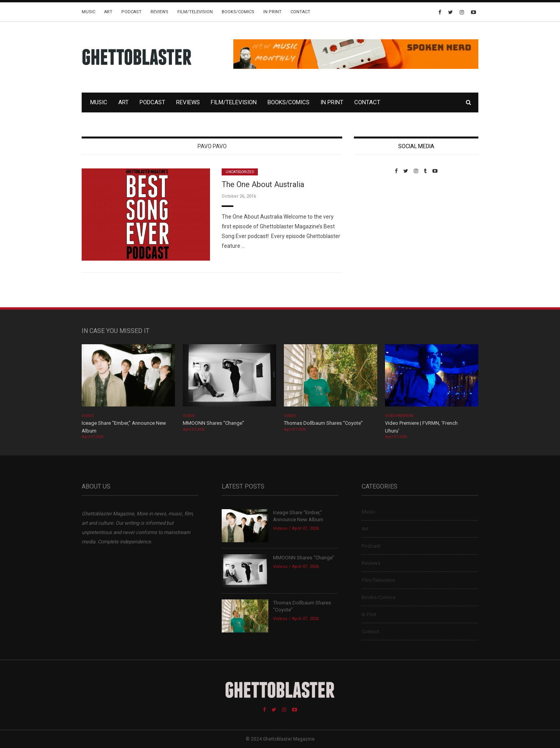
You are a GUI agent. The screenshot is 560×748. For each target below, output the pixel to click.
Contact (300, 12)
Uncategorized (240, 172)
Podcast (131, 12)
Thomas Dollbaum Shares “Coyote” (323, 423)
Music (88, 12)
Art (108, 12)
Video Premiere (399, 416)
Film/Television (195, 12)
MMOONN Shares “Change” (213, 423)
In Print (272, 12)
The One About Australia (263, 184)
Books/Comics (238, 12)
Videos (88, 416)
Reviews (159, 12)
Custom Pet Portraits (377, 227)
